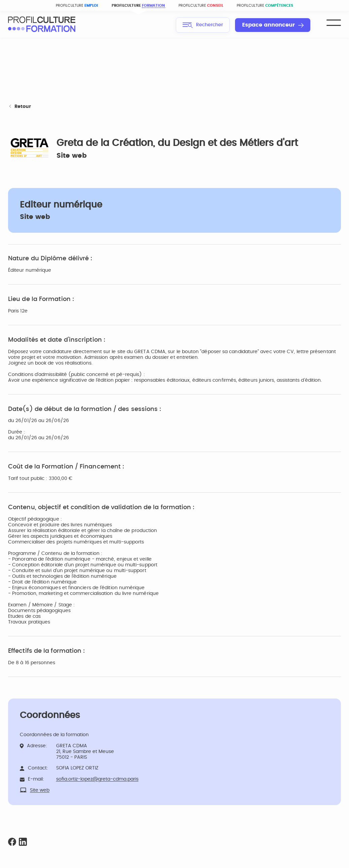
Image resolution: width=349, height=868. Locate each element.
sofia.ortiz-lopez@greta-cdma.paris (97, 779)
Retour (20, 107)
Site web (72, 156)
